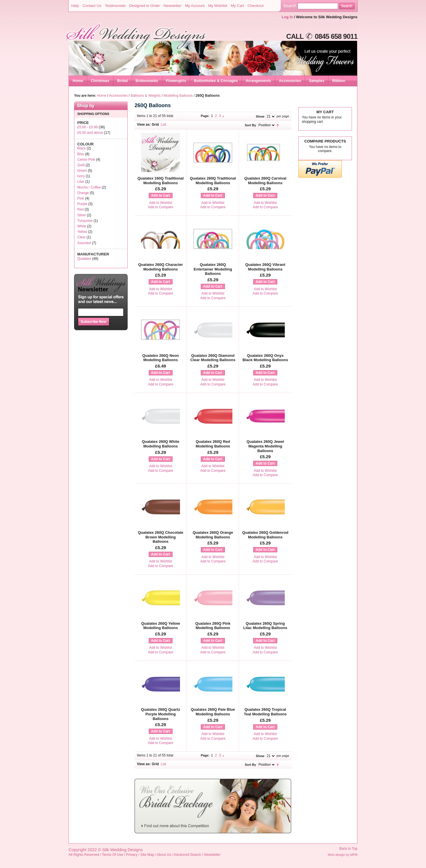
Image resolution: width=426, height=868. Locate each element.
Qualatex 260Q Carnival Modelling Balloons (265, 181)
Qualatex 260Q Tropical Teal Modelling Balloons (265, 712)
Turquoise (85, 221)
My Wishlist (218, 6)
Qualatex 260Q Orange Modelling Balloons (213, 535)
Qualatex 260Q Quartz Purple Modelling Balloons (160, 714)
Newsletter (172, 6)
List (164, 125)
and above (90, 133)
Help (75, 6)
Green (82, 171)
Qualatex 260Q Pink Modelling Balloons (213, 626)
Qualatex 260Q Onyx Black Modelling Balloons (265, 358)
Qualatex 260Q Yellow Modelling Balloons (161, 626)
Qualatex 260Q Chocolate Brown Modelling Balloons (160, 537)
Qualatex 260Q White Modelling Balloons (160, 444)
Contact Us (92, 6)
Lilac (81, 182)
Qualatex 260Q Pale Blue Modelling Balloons (213, 712)
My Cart (238, 6)
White (82, 226)
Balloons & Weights (146, 96)
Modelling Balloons (178, 96)
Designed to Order (144, 6)
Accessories (119, 96)
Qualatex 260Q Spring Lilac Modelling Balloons (265, 626)
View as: (144, 125)
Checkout (256, 6)
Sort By (250, 125)
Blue (81, 154)
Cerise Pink (86, 160)
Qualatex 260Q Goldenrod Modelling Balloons (265, 535)
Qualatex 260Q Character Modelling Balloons (161, 267)
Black (81, 148)
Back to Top (348, 849)
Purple (82, 204)
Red (80, 209)
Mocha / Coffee (89, 187)
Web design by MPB (343, 855)
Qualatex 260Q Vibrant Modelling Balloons (265, 267)
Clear (81, 237)
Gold (81, 165)
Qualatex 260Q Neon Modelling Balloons (161, 358)
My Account (195, 6)
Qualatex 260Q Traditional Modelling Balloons (213, 181)
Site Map (147, 855)
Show (260, 116)
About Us (164, 855)
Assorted (84, 243)
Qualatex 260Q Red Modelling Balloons (213, 444)
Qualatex (84, 259)
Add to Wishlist (160, 203)
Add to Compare (160, 207)
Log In (287, 17)
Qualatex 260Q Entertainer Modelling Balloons (213, 269)
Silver (82, 215)
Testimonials (115, 6)
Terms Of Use (112, 855)
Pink (81, 198)
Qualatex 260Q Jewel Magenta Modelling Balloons (265, 446)
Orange (83, 193)
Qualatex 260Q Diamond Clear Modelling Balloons (213, 358)
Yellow (82, 232)
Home (78, 81)
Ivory (81, 176)
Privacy (132, 855)
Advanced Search (187, 855)
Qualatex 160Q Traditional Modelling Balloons (161, 181)
